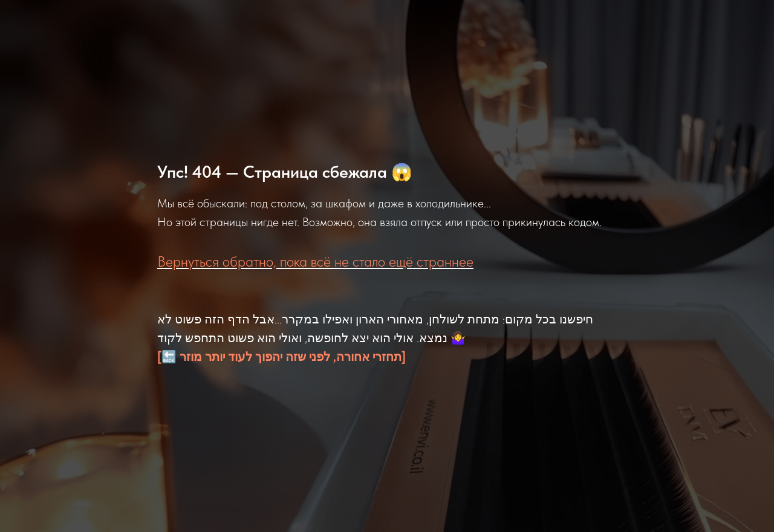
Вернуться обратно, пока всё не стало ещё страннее (315, 261)
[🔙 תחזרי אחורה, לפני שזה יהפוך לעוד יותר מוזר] (281, 357)
